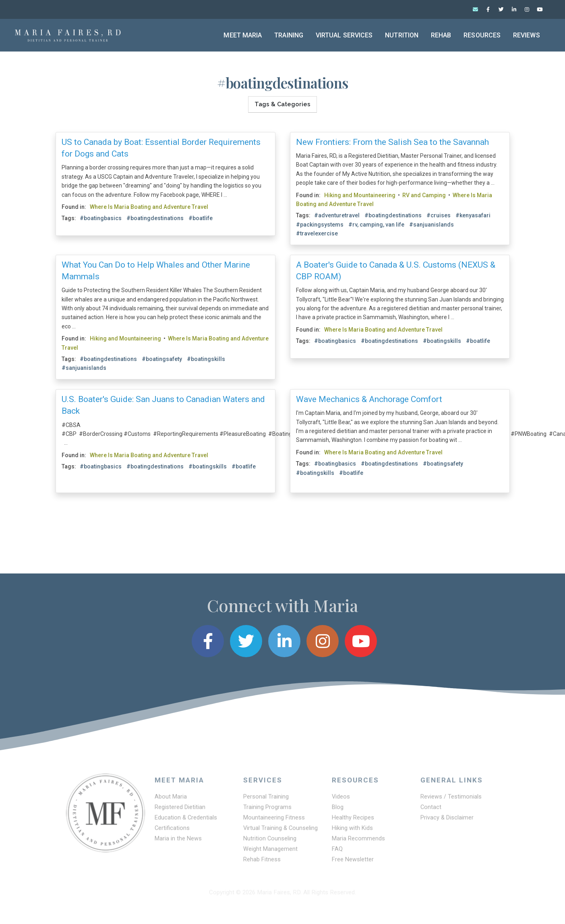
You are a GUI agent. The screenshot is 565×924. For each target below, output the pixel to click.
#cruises (439, 214)
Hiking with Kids (353, 831)
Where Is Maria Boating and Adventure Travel (149, 205)
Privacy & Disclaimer (448, 821)
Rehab (441, 35)
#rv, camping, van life (376, 223)
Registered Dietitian (180, 810)
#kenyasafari (473, 214)
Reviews (527, 35)
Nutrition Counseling (270, 842)
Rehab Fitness (262, 864)
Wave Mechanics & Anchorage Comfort (369, 398)
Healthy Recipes (353, 821)
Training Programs (268, 810)
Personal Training (266, 799)
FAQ (337, 853)
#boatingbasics (101, 217)
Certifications (172, 831)
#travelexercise (317, 232)
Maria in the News (179, 842)
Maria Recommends (359, 842)
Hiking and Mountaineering (360, 194)
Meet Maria (243, 35)
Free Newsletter (353, 864)
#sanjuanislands (432, 223)
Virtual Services (344, 35)
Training (289, 35)
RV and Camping (424, 194)
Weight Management (271, 853)
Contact (431, 810)
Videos (341, 799)
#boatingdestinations (155, 217)
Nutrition (402, 35)
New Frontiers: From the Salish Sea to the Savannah (392, 140)
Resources (482, 35)
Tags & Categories (282, 103)
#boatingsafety (162, 357)
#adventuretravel (337, 214)
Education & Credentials (186, 821)
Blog (338, 810)
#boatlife (201, 217)
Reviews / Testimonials (451, 799)
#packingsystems (320, 223)
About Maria (171, 799)
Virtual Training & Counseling (281, 831)
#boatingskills (206, 357)
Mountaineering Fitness (274, 821)
